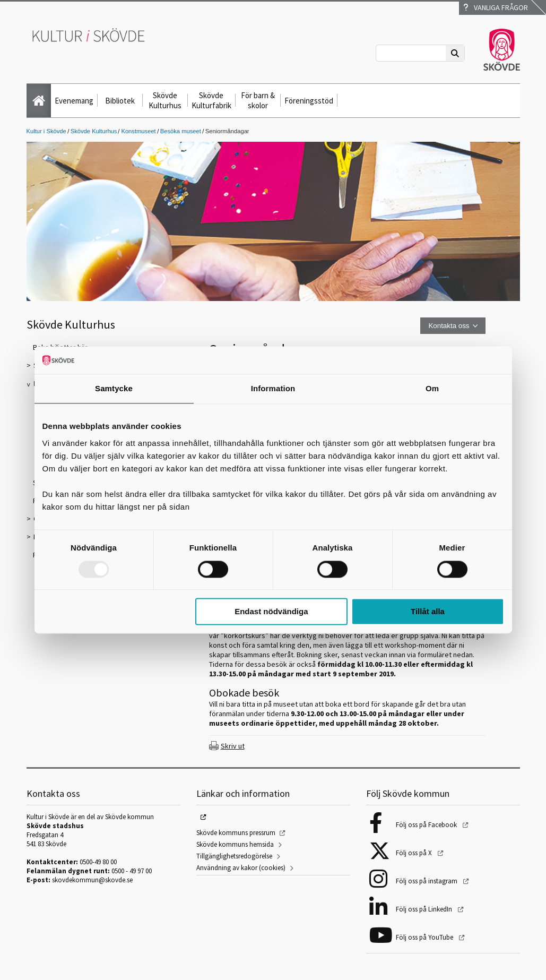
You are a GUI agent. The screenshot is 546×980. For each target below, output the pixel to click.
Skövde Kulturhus (165, 100)
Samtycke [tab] (114, 389)
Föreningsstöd (309, 101)
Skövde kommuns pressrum (236, 833)
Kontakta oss (449, 326)
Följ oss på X (415, 853)
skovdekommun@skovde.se (92, 880)
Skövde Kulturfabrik (211, 100)
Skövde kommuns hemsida (235, 844)
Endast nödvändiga (271, 612)
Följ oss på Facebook (427, 825)
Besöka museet (181, 131)
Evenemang (74, 101)
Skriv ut (233, 746)
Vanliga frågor (496, 7)
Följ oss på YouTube (425, 937)
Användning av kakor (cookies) (241, 868)
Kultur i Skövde (46, 131)
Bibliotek (120, 101)
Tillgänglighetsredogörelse (234, 856)
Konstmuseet (138, 131)
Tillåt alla (428, 612)
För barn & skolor (258, 100)
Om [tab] (432, 389)
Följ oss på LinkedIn (425, 909)
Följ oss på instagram (427, 881)
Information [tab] (273, 389)
